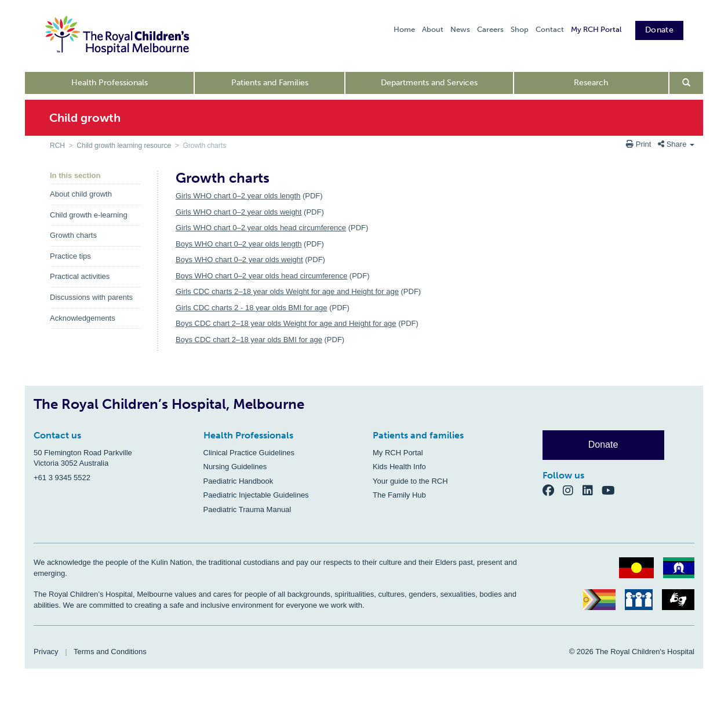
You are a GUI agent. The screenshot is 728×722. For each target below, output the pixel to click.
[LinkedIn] (592, 490)
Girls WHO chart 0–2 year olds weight (239, 212)
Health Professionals (110, 83)
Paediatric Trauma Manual (247, 509)
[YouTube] (612, 490)
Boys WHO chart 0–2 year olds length (239, 244)
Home (404, 29)
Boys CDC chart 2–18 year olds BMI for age (249, 340)
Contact (550, 29)
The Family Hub (399, 495)
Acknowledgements (83, 318)
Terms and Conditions (110, 652)
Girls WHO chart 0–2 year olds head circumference (261, 228)
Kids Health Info (399, 467)
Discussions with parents (91, 297)
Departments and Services (429, 83)
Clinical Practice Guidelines (249, 453)
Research (591, 83)
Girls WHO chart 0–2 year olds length (238, 196)
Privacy (46, 652)
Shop (520, 29)
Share (676, 144)
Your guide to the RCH (410, 481)
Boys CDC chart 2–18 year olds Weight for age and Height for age (286, 323)
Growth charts (73, 235)
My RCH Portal (596, 29)
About (433, 29)
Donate (659, 30)
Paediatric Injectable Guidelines (256, 495)
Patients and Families (270, 83)
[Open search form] (687, 83)
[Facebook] (553, 490)
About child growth (81, 194)
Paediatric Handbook (239, 481)
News (460, 29)
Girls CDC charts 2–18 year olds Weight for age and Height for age (287, 291)
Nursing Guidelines (235, 467)
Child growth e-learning (89, 215)
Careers (490, 29)
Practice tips (70, 256)
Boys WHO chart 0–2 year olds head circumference (261, 276)
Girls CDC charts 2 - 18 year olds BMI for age (252, 308)
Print (640, 144)
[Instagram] (573, 490)
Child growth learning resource (124, 146)
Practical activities (80, 276)
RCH (57, 146)
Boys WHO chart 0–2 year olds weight (239, 260)
